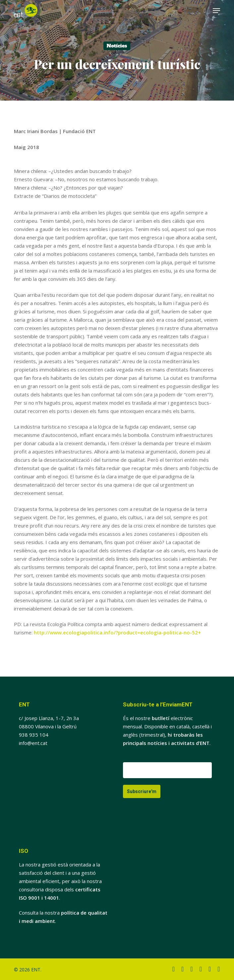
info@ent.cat (33, 743)
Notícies (117, 46)
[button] (216, 11)
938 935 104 (34, 735)
